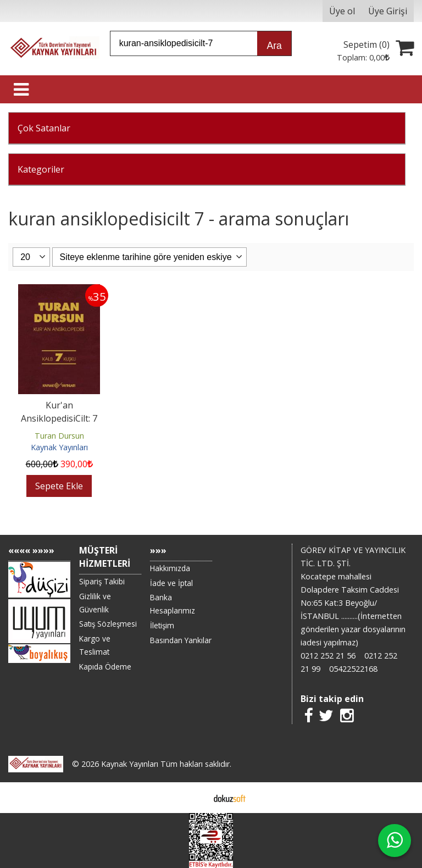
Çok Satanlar (44, 128)
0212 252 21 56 (328, 656)
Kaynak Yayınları (59, 447)
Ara (274, 46)
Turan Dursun (59, 436)
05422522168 (353, 669)
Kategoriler (41, 169)
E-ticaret (194, 798)
